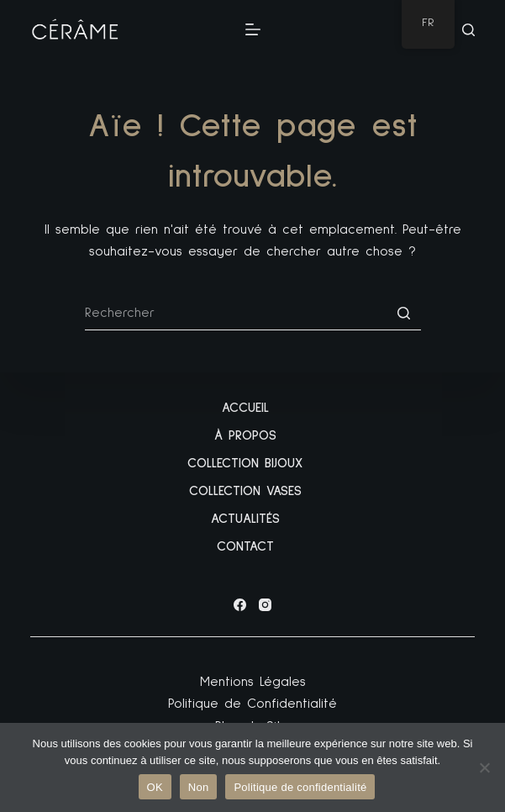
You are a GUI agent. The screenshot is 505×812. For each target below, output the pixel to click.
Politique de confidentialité (300, 787)
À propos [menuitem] (245, 435)
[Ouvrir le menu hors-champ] (253, 29)
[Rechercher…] (253, 314)
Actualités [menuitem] (245, 519)
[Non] (484, 767)
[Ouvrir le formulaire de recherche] (468, 30)
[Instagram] (265, 605)
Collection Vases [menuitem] (245, 491)
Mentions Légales (253, 682)
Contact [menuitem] (245, 546)
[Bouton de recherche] (404, 314)
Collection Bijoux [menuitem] (245, 463)
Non (199, 787)
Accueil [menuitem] (245, 408)
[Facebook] (240, 605)
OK (155, 787)
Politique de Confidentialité (252, 704)
